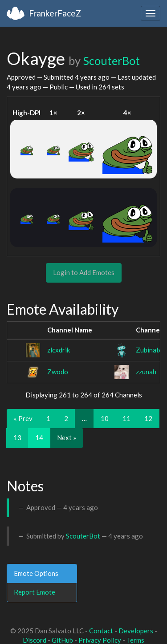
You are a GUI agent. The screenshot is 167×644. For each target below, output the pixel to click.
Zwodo (58, 372)
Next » (67, 437)
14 (39, 437)
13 (17, 437)
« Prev (23, 418)
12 (148, 418)
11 (126, 418)
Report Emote (35, 592)
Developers (136, 631)
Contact (101, 631)
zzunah (146, 372)
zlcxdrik (59, 350)
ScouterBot (111, 61)
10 (105, 418)
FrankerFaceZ (55, 13)
